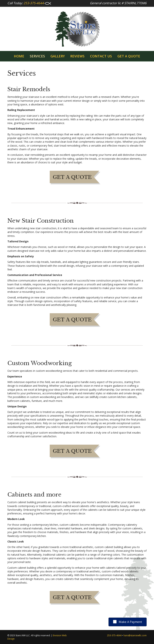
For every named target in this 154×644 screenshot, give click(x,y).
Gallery (58, 56)
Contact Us (101, 56)
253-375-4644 (34, 3)
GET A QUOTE (129, 56)
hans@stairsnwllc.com (135, 635)
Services (37, 56)
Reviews (77, 56)
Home (19, 56)
